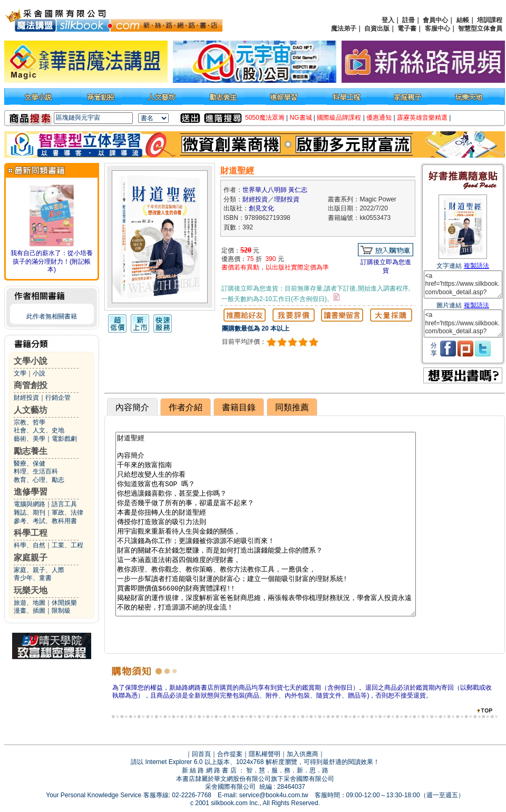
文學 (20, 373)
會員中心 (435, 20)
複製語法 (476, 266)
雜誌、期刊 (30, 513)
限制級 (61, 611)
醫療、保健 (30, 463)
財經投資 (26, 398)
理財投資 (287, 199)
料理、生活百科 (36, 471)
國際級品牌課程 (339, 118)
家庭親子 (31, 558)
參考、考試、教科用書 (45, 521)
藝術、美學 (30, 439)
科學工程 (31, 533)
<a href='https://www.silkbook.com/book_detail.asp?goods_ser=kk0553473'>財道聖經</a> (463, 284)
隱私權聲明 (265, 754)
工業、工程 (67, 545)
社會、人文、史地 (39, 430)
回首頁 (201, 754)
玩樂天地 (31, 590)
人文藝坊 (31, 410)
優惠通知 (379, 118)
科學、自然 (30, 545)
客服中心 (437, 28)
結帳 (463, 20)
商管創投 (31, 385)
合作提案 (230, 754)
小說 (39, 373)
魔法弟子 (344, 28)
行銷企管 (58, 398)
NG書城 (301, 118)
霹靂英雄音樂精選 (422, 118)
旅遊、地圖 (30, 603)
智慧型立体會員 (480, 28)
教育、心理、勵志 (39, 480)
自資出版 (377, 28)
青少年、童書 (33, 578)
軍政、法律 (67, 513)
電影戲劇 (64, 439)
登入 (388, 20)
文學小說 (31, 361)
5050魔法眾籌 (265, 118)
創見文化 (261, 208)
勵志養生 (31, 451)
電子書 (407, 28)
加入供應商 (303, 754)
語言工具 (64, 504)
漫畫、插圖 (30, 611)
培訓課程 (490, 20)
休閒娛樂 (64, 603)
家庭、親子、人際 (39, 570)
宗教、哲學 (30, 422)
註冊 (408, 20)
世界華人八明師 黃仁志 (275, 190)
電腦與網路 (30, 504)
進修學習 (31, 492)
